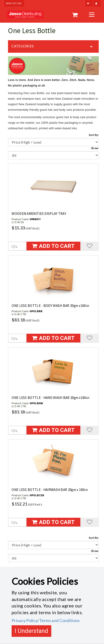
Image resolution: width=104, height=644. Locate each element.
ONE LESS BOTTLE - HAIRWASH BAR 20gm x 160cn (50, 490)
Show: (95, 148)
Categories (23, 46)
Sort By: (94, 135)
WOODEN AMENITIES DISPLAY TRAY (39, 214)
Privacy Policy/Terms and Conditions (46, 620)
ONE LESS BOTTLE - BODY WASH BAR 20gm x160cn (50, 306)
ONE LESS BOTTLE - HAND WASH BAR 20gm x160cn (50, 398)
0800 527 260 (14, 3)
